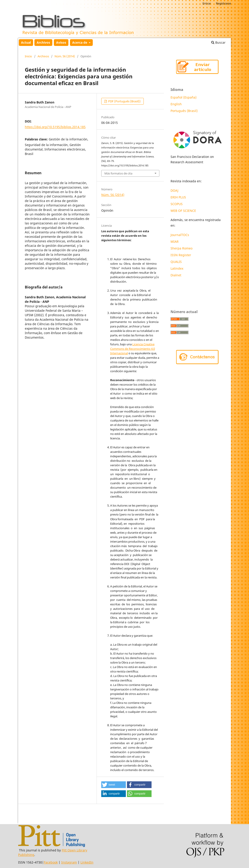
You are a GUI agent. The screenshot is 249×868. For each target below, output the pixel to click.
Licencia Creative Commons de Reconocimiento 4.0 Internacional (133, 349)
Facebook (51, 862)
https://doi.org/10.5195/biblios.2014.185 (55, 127)
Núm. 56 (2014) (65, 56)
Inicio (28, 56)
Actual (26, 42)
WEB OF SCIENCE (183, 211)
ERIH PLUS (178, 197)
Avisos (61, 42)
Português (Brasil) (184, 111)
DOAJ (174, 190)
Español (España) (184, 97)
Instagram (69, 862)
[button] (114, 785)
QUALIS (176, 262)
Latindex (177, 268)
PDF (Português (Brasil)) (124, 101)
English (176, 104)
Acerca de (80, 42)
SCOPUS (177, 204)
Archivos (43, 42)
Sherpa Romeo (181, 248)
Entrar (207, 3)
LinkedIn (87, 862)
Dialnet (176, 275)
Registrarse (223, 3)
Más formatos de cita (118, 173)
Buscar (218, 42)
